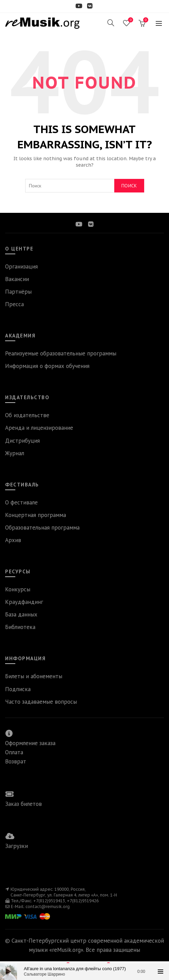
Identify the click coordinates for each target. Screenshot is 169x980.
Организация (21, 266)
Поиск (129, 186)
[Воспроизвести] (9, 972)
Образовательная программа (42, 528)
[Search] (111, 23)
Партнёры (18, 292)
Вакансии (17, 279)
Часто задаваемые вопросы (41, 702)
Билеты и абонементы (34, 676)
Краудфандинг (24, 602)
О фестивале (21, 502)
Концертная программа (36, 515)
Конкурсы (18, 589)
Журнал (15, 453)
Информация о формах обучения (47, 366)
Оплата (14, 752)
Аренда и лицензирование (39, 428)
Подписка (18, 689)
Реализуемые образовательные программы (61, 353)
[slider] (84, 972)
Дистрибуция (22, 441)
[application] (84, 972)
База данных (21, 614)
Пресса (14, 304)
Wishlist (130, 20)
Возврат (16, 761)
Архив (13, 540)
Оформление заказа (30, 743)
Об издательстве (27, 415)
